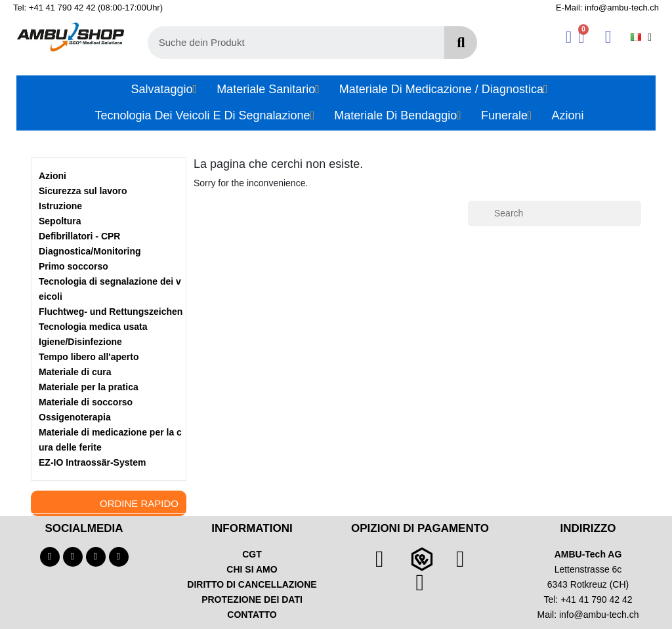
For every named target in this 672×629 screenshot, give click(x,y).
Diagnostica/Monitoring (90, 251)
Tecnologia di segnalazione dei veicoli (110, 289)
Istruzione (60, 206)
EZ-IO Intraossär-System (92, 462)
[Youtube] (73, 557)
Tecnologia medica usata (93, 327)
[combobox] (289, 43)
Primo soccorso (73, 266)
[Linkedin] (119, 557)
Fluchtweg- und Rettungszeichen (111, 312)
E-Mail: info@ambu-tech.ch (607, 8)
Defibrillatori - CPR (79, 236)
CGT (252, 554)
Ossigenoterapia (75, 417)
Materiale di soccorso (86, 402)
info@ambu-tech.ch (599, 615)
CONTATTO (252, 615)
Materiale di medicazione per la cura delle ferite (110, 440)
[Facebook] (50, 557)
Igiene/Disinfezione (80, 342)
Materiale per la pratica (89, 387)
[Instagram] (96, 557)
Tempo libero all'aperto (89, 357)
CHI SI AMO (252, 569)
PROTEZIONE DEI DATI (252, 599)
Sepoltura (60, 221)
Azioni (52, 176)
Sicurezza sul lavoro (83, 191)
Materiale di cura (75, 372)
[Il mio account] (569, 37)
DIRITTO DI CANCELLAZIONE (252, 584)
